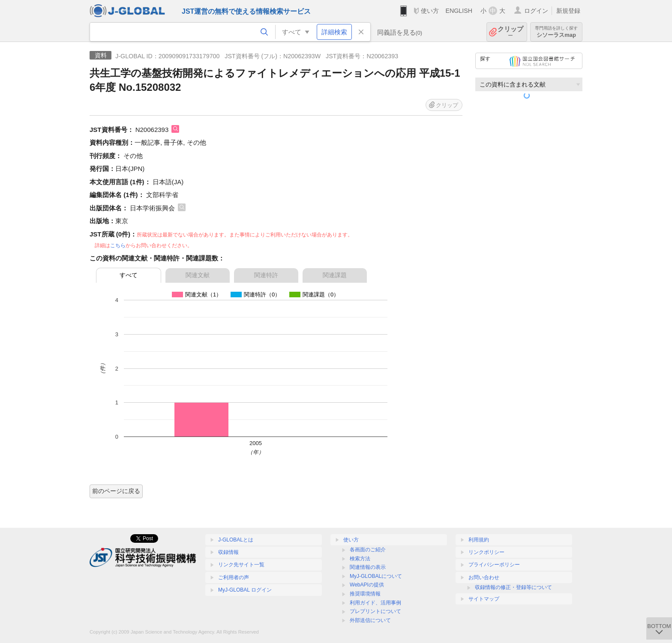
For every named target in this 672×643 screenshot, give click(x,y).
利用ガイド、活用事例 (375, 603)
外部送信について (370, 620)
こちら (118, 245)
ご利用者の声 (234, 577)
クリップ (510, 32)
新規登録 (568, 11)
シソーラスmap (556, 32)
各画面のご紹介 (368, 550)
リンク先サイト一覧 (241, 565)
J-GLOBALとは (236, 540)
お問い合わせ (484, 577)
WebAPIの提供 (367, 585)
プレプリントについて (375, 611)
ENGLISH (459, 11)
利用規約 (479, 540)
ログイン (536, 11)
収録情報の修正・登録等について (513, 587)
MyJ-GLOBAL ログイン (245, 590)
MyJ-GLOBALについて (376, 576)
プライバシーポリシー (494, 565)
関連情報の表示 (368, 567)
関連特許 (266, 275)
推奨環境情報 (365, 594)
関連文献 (198, 275)
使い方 (430, 11)
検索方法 (360, 559)
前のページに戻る (116, 491)
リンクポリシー (486, 552)
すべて (129, 275)
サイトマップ (484, 599)
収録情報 (228, 552)
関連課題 (335, 275)
